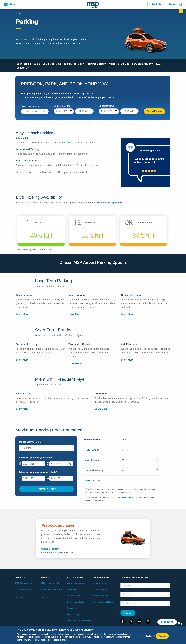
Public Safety (73, 614)
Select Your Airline (30, 106)
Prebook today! (51, 549)
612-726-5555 (21, 598)
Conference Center (76, 602)
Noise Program (100, 590)
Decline (149, 636)
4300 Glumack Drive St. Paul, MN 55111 (24, 586)
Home (19, 13)
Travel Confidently (75, 583)
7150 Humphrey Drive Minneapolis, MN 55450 (52, 586)
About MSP (72, 590)
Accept (162, 636)
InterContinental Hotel (103, 602)
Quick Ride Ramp (52, 64)
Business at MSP (75, 596)
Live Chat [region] (167, 622)
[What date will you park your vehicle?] (34, 464)
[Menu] (11, 5)
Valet (112, 64)
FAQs (159, 64)
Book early (68, 143)
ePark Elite (123, 64)
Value (37, 64)
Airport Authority (101, 596)
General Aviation (101, 583)
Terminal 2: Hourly (96, 64)
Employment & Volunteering (80, 621)
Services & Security (143, 64)
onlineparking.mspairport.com (57, 552)
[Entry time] (84, 111)
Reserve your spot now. (110, 203)
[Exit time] (129, 111)
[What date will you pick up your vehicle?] (34, 478)
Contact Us (23, 68)
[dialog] (93, 635)
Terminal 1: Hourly (74, 64)
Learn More (22, 314)
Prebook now (127, 497)
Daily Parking (24, 64)
